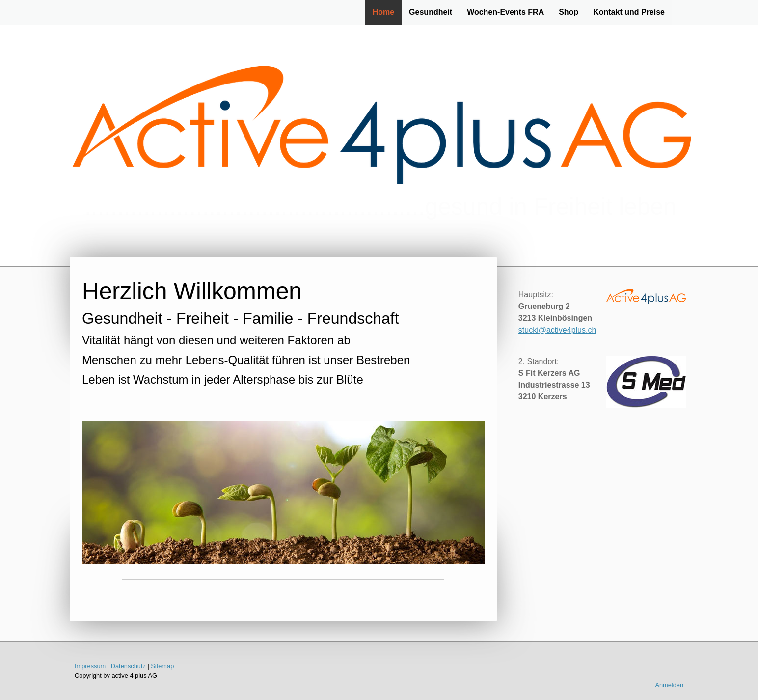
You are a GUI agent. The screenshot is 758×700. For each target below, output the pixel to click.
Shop (568, 12)
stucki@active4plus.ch (557, 330)
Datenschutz (128, 666)
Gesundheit (431, 12)
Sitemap (162, 666)
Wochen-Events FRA (505, 12)
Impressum (90, 666)
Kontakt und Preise (629, 12)
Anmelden (669, 685)
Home (383, 12)
